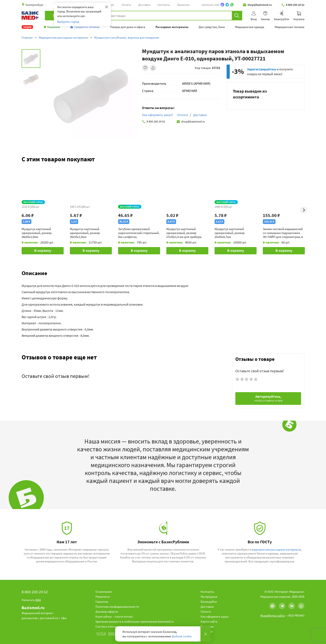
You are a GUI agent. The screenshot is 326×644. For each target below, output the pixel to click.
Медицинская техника (290, 27)
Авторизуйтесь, (268, 398)
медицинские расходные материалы (276, 549)
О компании (104, 592)
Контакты (164, 5)
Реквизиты (103, 597)
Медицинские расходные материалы (63, 37)
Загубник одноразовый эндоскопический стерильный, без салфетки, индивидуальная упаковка (139, 233)
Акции (27, 27)
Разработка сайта (272, 615)
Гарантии (102, 602)
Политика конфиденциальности (117, 607)
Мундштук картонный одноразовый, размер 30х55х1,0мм (85, 233)
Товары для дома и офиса (128, 27)
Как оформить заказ (215, 616)
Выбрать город (68, 22)
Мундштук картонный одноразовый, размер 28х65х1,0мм (37, 233)
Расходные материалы (172, 27)
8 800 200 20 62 (293, 5)
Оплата (126, 5)
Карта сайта (209, 621)
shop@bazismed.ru (257, 5)
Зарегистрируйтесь (262, 69)
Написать (31, 600)
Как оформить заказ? (157, 115)
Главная (27, 37)
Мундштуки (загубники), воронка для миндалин (127, 37)
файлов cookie (182, 636)
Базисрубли (209, 602)
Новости (206, 631)
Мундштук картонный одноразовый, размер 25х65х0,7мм (230, 233)
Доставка (144, 5)
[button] (163, 273)
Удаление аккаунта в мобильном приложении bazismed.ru (135, 621)
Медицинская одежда (250, 27)
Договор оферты (107, 612)
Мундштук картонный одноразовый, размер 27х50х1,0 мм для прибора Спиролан (184, 233)
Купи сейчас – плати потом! (114, 616)
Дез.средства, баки (212, 27)
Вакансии (183, 5)
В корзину (43, 250)
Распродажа (209, 597)
